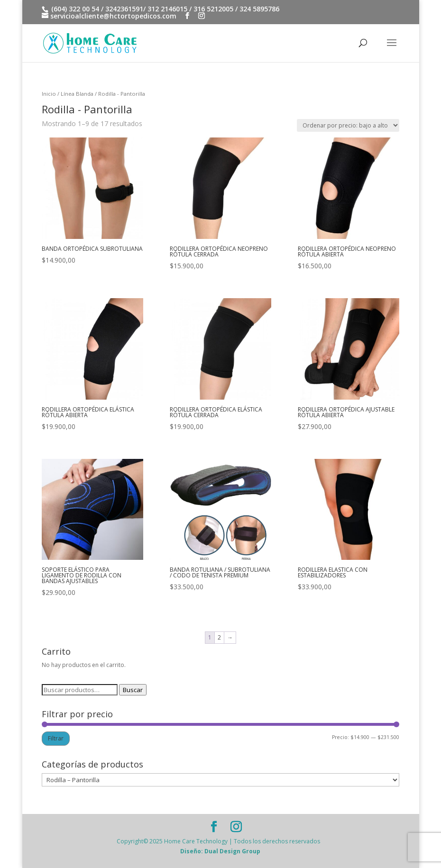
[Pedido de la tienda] (348, 125)
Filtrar (56, 738)
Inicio (49, 94)
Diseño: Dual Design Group (220, 851)
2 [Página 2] (219, 637)
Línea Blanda (77, 94)
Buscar (133, 690)
